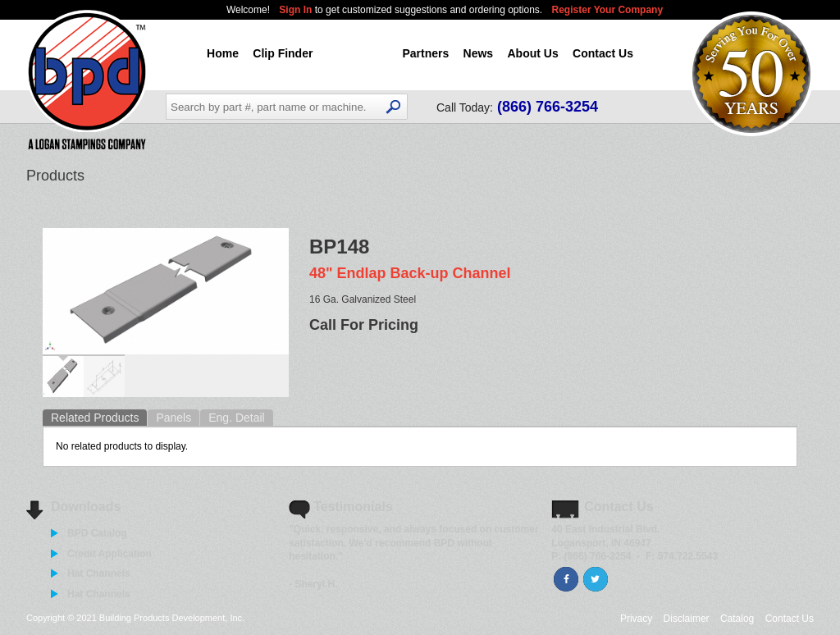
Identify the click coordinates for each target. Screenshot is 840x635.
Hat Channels (99, 573)
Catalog (737, 619)
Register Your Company (608, 10)
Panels (173, 418)
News (479, 53)
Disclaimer (687, 619)
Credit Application (110, 554)
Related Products (95, 418)
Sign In (297, 10)
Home (223, 53)
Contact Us (603, 53)
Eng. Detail (236, 418)
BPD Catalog (97, 533)
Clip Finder (283, 53)
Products (358, 53)
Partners (425, 53)
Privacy (636, 619)
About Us (532, 53)
